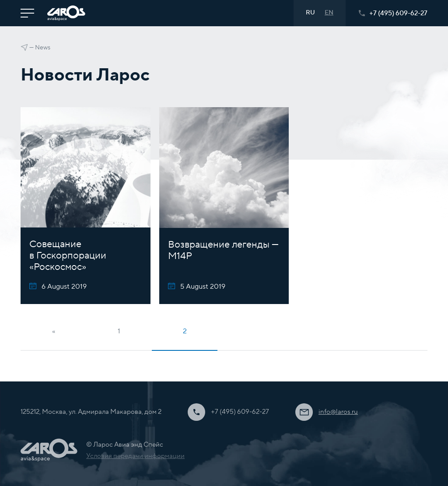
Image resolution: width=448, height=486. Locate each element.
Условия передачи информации (135, 456)
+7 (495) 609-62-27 (393, 13)
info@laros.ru (338, 412)
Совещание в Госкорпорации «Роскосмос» (68, 256)
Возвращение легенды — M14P (223, 250)
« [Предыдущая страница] (54, 331)
